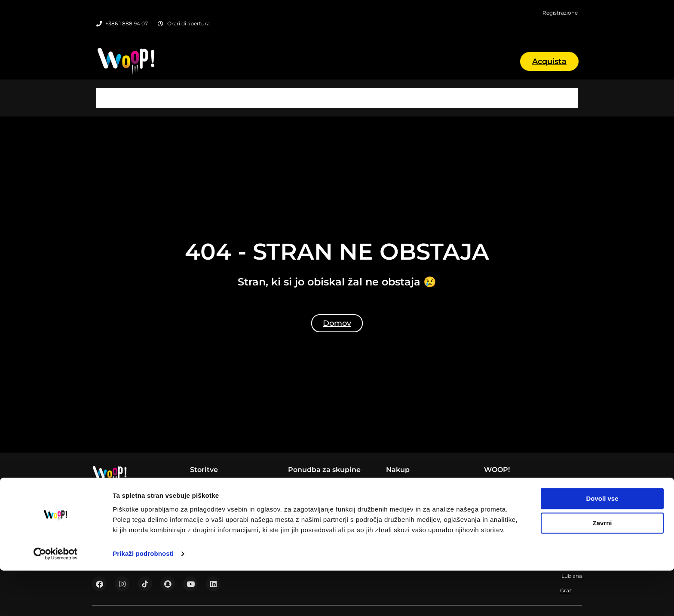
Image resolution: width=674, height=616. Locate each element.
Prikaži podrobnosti (143, 599)
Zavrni (602, 568)
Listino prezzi (504, 463)
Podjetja (300, 463)
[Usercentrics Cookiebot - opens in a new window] (56, 599)
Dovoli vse (602, 544)
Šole (294, 473)
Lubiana (337, 77)
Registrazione (406, 473)
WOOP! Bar (208, 463)
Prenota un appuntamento (426, 463)
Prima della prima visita (422, 483)
